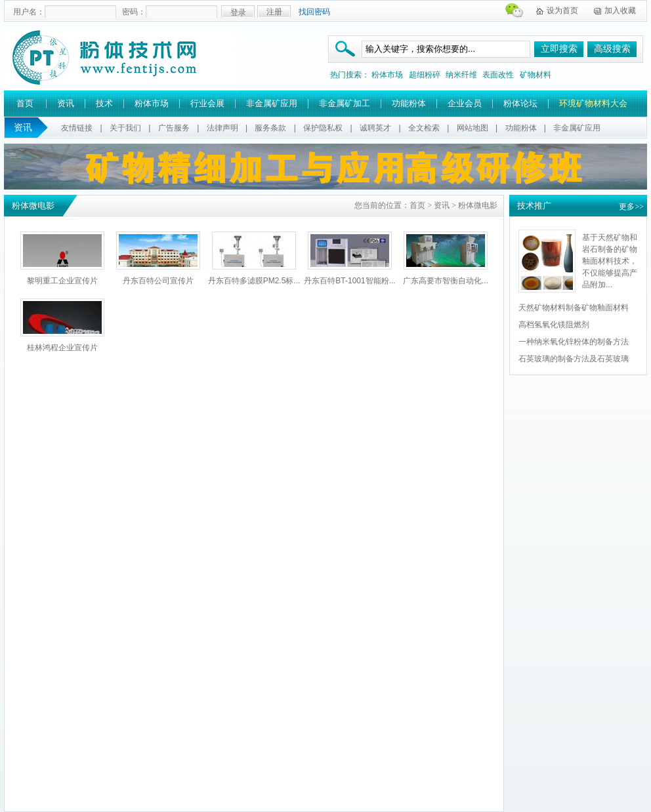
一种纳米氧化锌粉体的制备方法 (574, 342)
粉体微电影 (478, 205)
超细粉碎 (425, 75)
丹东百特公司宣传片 (158, 281)
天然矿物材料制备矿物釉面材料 (574, 308)
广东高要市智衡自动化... (446, 281)
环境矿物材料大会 (593, 103)
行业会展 (207, 103)
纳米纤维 (461, 75)
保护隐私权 (323, 128)
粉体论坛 (520, 103)
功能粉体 (409, 103)
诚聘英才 (375, 128)
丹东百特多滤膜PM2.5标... (254, 281)
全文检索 (424, 128)
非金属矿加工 (345, 103)
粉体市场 (387, 75)
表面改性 (498, 75)
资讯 (66, 103)
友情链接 (77, 128)
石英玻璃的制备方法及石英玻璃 (574, 359)
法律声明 (222, 128)
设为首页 (562, 10)
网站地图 (472, 128)
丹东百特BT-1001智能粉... (349, 281)
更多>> (631, 207)
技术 (104, 103)
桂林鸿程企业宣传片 (62, 348)
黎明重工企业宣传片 (62, 281)
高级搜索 (612, 49)
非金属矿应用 (272, 103)
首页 (25, 103)
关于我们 (125, 128)
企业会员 (465, 103)
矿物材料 (535, 75)
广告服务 (174, 128)
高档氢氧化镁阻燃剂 (554, 325)
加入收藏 (620, 10)
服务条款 (270, 128)
